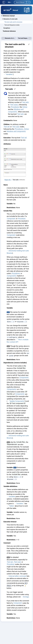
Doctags (26, 597)
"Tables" (11, 506)
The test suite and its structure (13, 22)
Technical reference (9, 31)
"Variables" (9, 74)
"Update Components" (17, 401)
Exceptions (7, 28)
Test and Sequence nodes (12, 25)
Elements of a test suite (10, 19)
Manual (15, 10)
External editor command (17, 576)
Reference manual (9, 16)
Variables (12, 497)
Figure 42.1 (8, 180)
